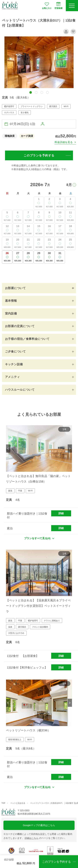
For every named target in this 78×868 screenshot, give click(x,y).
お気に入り (47, 6)
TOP (3, 803)
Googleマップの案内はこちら (39, 825)
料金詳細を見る (64, 142)
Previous (8, 449)
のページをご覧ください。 (46, 838)
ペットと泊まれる (18, 803)
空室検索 (58, 6)
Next (70, 449)
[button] (31, 92)
